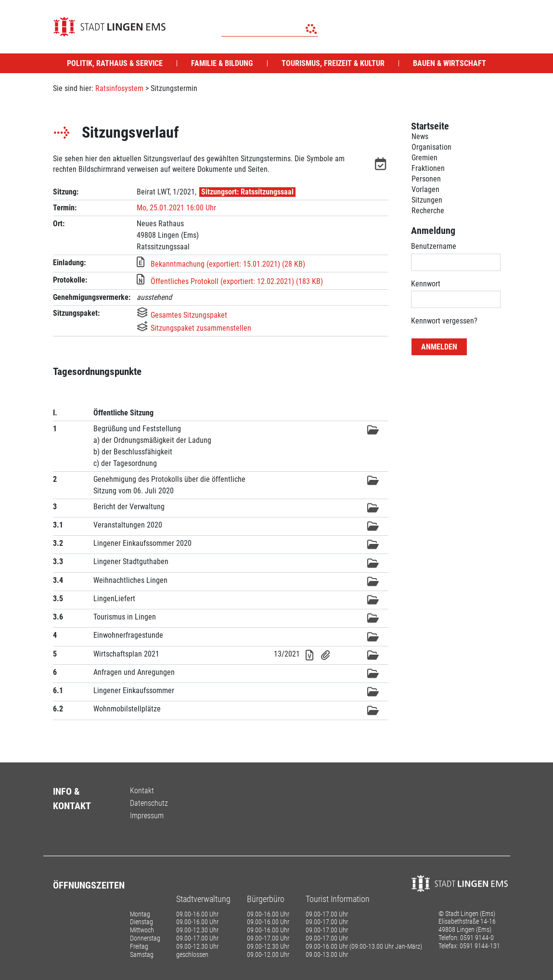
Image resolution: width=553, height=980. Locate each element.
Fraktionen (428, 168)
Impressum (147, 816)
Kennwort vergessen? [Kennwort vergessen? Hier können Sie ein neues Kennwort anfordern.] (444, 321)
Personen (426, 179)
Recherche (428, 211)
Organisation (431, 147)
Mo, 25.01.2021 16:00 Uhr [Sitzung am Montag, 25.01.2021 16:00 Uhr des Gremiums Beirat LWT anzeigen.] (176, 208)
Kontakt (142, 791)
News (420, 136)
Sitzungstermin (174, 88)
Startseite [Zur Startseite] (430, 126)
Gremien (424, 158)
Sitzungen (427, 200)
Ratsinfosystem (119, 88)
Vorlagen (425, 189)
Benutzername (434, 246)
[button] (382, 166)
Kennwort (426, 284)
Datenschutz (149, 803)
